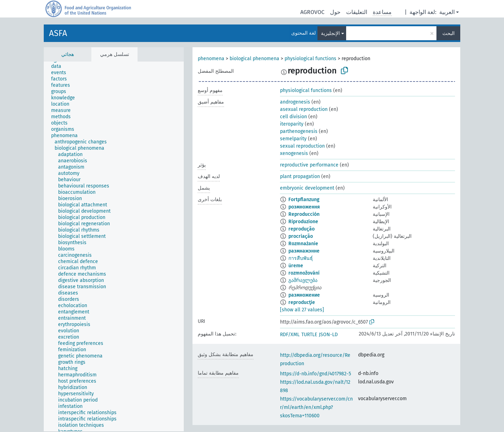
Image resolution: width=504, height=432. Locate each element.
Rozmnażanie (303, 244)
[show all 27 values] (302, 310)
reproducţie (302, 302)
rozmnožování (304, 273)
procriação (301, 236)
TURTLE (309, 335)
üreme (296, 266)
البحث (449, 33)
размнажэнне (304, 251)
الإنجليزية (330, 33)
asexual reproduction (304, 109)
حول (335, 12)
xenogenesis (294, 153)
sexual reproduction (302, 146)
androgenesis (295, 102)
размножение (304, 295)
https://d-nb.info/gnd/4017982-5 (316, 374)
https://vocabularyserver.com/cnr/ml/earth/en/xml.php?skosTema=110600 (316, 407)
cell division (293, 117)
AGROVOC (312, 12)
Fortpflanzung (304, 200)
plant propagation (300, 176)
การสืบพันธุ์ (301, 258)
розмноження (304, 207)
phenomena (211, 59)
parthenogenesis (299, 131)
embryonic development (307, 188)
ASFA (58, 33)
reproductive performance (309, 165)
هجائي (68, 54)
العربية (447, 12)
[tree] (114, 246)
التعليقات (357, 12)
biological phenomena (254, 59)
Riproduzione (303, 222)
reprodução (302, 229)
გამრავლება (303, 280)
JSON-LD (328, 335)
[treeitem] (59, 66)
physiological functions (310, 59)
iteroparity (292, 124)
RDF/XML (290, 335)
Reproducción (304, 214)
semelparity (293, 139)
